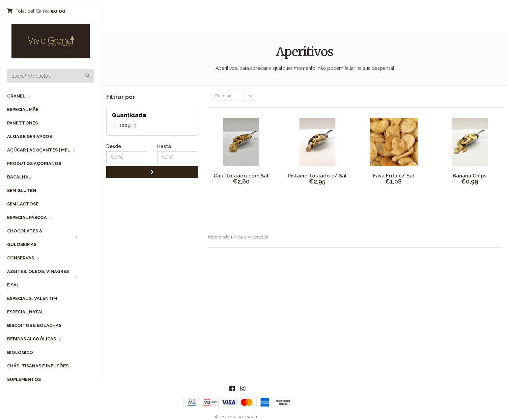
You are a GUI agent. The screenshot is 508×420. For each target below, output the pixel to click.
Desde (114, 146)
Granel (16, 96)
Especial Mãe (23, 109)
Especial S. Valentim (32, 298)
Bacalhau (19, 177)
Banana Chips (470, 176)
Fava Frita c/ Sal (394, 176)
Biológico (20, 352)
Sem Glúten (22, 190)
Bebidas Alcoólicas (32, 339)
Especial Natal (25, 312)
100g (125, 125)
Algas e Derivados (30, 136)
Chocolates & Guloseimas (25, 238)
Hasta (164, 146)
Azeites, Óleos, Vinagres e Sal (38, 278)
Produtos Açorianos (34, 163)
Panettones (22, 123)
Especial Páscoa (27, 217)
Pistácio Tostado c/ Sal (317, 176)
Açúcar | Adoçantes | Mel (39, 150)
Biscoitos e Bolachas (34, 325)
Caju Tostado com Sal (241, 176)
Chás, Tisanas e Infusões (38, 366)
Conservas (21, 258)
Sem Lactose (23, 204)
